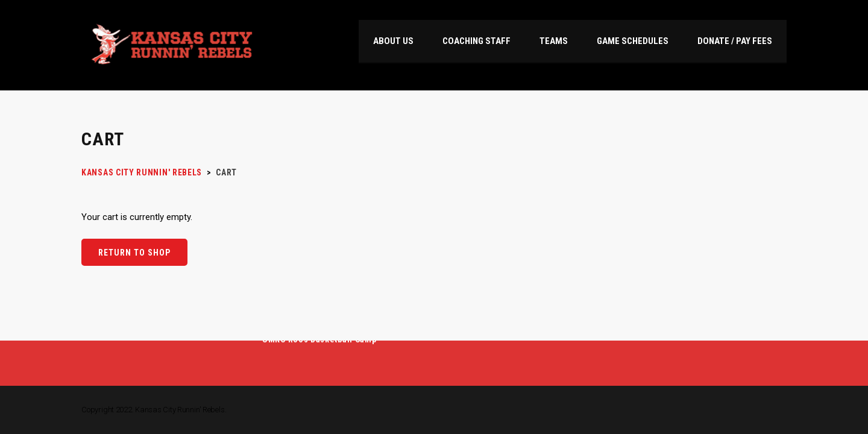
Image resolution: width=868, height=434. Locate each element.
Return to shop (134, 253)
